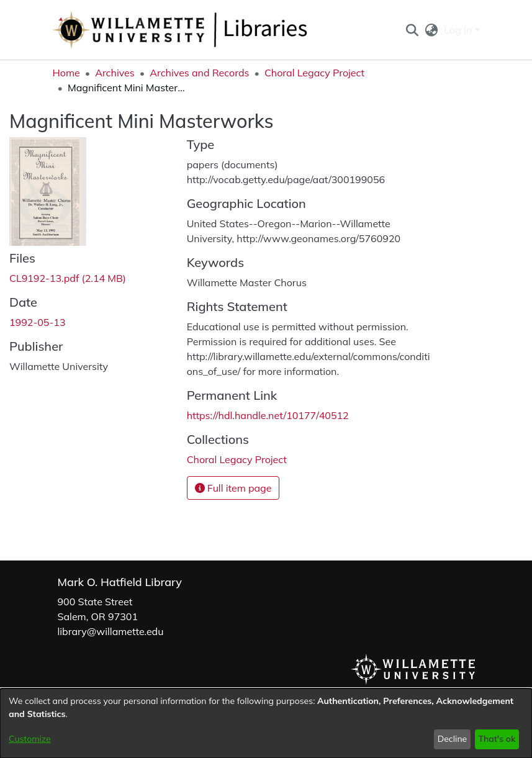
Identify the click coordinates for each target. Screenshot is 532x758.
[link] (68, 278)
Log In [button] (459, 30)
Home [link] (66, 73)
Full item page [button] (233, 488)
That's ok (497, 739)
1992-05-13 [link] (38, 322)
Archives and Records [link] (199, 73)
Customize (30, 739)
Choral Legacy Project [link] (314, 73)
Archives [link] (115, 73)
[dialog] (266, 723)
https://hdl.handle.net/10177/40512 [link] (268, 415)
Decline (453, 739)
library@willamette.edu (111, 631)
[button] (413, 30)
